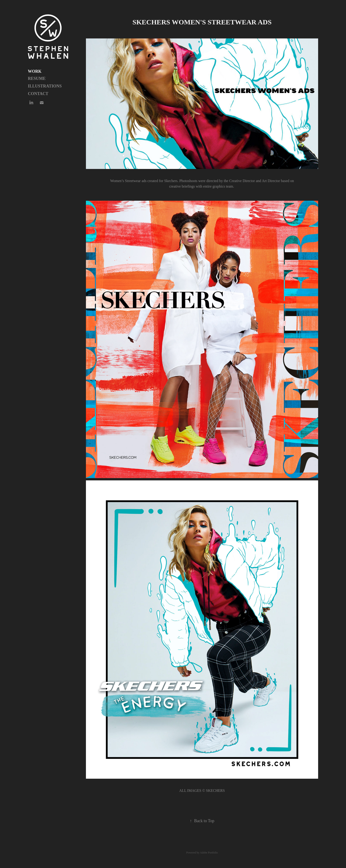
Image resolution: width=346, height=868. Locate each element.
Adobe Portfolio (209, 853)
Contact (38, 94)
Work (35, 71)
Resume (37, 78)
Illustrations (45, 86)
